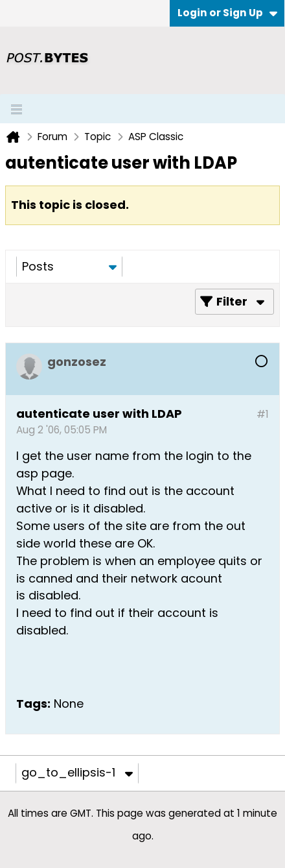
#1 (263, 414)
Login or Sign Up (227, 13)
